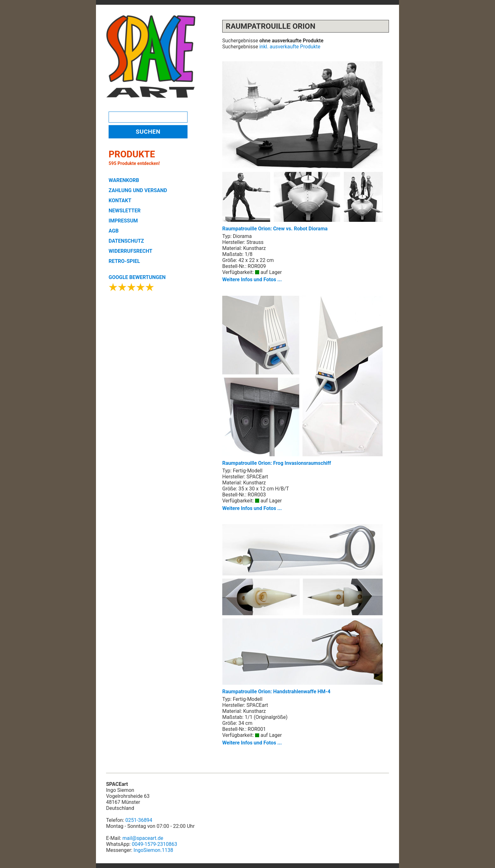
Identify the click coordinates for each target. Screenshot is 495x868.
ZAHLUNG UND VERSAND (138, 190)
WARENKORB (124, 180)
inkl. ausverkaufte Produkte (290, 47)
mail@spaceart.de (143, 838)
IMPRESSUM (123, 221)
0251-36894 (139, 820)
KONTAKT (120, 200)
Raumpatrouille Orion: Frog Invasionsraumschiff (302, 381)
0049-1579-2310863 (154, 844)
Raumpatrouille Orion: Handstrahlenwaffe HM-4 (302, 609)
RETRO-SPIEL (124, 261)
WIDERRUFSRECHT (130, 251)
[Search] (148, 117)
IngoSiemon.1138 (153, 850)
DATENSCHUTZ (126, 241)
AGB (114, 231)
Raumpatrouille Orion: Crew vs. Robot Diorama (302, 146)
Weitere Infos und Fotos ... (252, 279)
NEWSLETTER (125, 211)
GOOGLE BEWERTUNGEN (137, 277)
